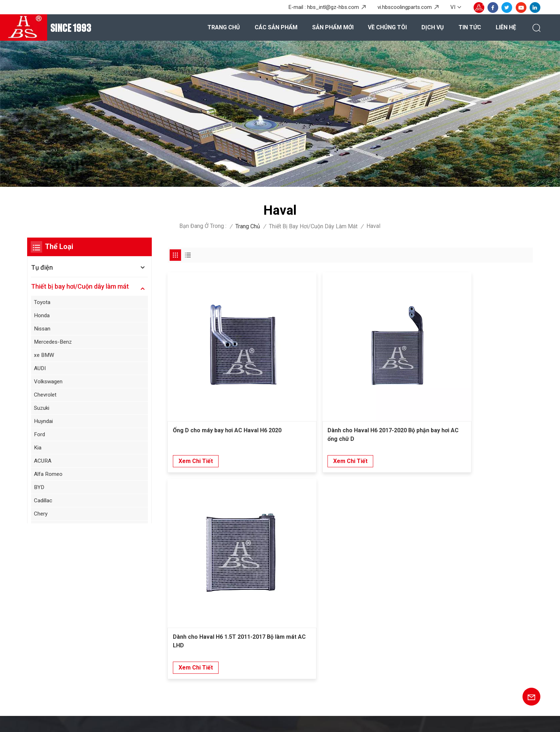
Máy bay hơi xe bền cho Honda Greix (334, 654)
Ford (40, 437)
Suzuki (43, 410)
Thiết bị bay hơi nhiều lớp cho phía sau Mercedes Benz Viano (337, 605)
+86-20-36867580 (84, 589)
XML (188, 720)
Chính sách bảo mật (224, 720)
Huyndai (44, 424)
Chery (41, 518)
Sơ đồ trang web (154, 720)
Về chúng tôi (387, 27)
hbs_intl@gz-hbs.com (333, 7)
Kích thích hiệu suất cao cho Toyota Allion (341, 687)
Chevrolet (46, 396)
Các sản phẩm (276, 27)
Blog (120, 720)
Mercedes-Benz (55, 343)
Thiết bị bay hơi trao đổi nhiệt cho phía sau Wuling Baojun (342, 626)
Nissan (43, 329)
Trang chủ (224, 27)
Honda (42, 316)
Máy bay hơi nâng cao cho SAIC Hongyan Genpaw (340, 670)
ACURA (43, 464)
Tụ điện (42, 267)
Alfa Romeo (49, 477)
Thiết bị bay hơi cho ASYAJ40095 (330, 642)
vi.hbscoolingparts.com (405, 7)
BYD (40, 491)
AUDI (41, 370)
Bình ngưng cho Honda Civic (324, 589)
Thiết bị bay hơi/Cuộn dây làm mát (313, 226)
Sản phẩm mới (333, 27)
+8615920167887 (84, 615)
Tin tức (470, 27)
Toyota (43, 302)
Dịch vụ (433, 27)
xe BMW (45, 356)
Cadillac (44, 504)
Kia (38, 450)
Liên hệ (506, 27)
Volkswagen (50, 383)
